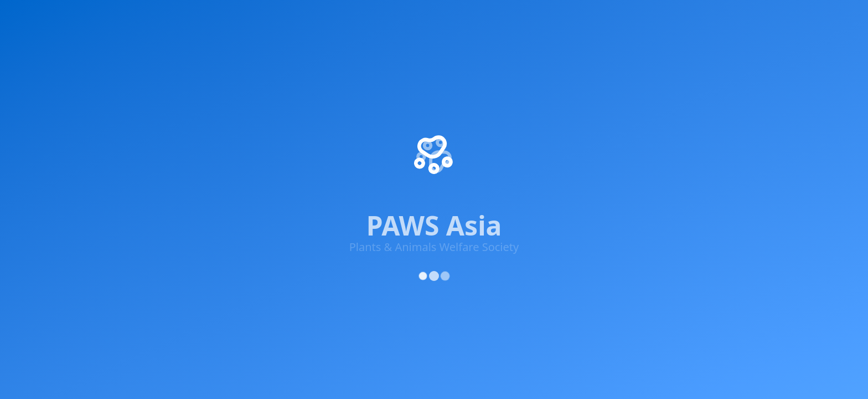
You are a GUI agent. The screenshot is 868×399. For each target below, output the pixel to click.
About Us (466, 66)
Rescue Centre (538, 18)
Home (115, 18)
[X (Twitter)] (143, 150)
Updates (607, 18)
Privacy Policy (612, 223)
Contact (463, 166)
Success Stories (479, 106)
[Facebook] (110, 150)
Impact (163, 18)
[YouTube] (209, 154)
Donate (463, 146)
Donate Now (738, 18)
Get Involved (232, 18)
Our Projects (473, 86)
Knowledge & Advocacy (334, 18)
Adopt (479, 18)
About (664, 18)
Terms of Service (680, 223)
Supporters (428, 18)
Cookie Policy (747, 223)
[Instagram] (176, 151)
